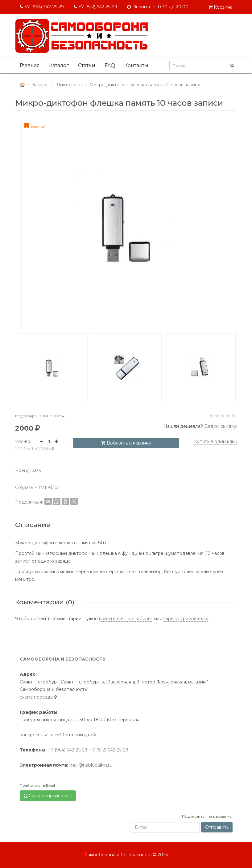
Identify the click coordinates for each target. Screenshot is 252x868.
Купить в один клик (216, 441)
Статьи (87, 65)
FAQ (110, 65)
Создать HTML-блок (37, 487)
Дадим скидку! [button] (221, 426)
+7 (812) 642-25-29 (95, 7)
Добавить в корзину (126, 443)
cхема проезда (39, 697)
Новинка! (35, 127)
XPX (37, 470)
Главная (30, 65)
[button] (11, 367)
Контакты (136, 65)
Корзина (221, 7)
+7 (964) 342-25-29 (42, 7)
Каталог (59, 65)
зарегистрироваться (186, 619)
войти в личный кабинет (126, 619)
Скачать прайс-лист (48, 796)
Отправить (217, 827)
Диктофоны (69, 85)
